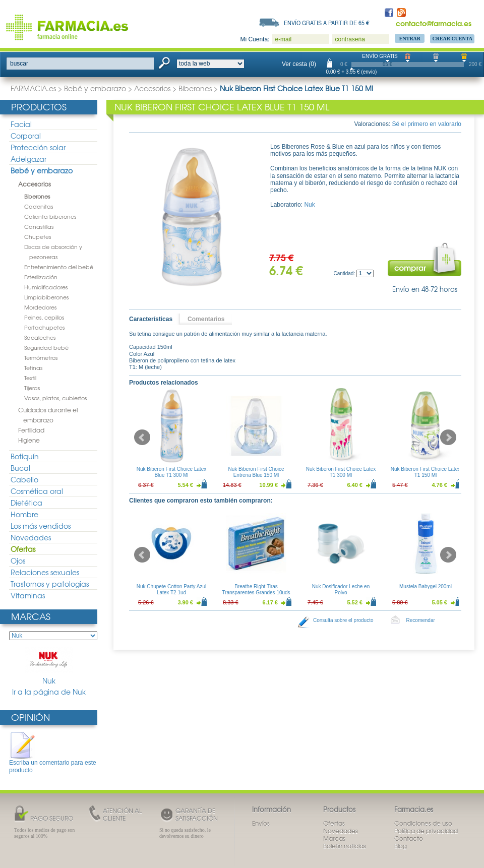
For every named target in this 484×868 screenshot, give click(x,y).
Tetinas (33, 367)
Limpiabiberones (46, 297)
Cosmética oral (37, 491)
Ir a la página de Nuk (49, 692)
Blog (401, 846)
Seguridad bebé (46, 347)
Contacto (409, 838)
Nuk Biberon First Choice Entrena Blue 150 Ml (256, 472)
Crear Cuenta (452, 39)
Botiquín (25, 456)
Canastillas (39, 226)
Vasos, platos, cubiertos (55, 398)
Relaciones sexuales (45, 572)
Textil (30, 378)
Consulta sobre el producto (343, 620)
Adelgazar (28, 159)
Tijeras (32, 388)
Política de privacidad (426, 831)
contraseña (350, 39)
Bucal (20, 468)
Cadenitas (39, 206)
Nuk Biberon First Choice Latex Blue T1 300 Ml (171, 472)
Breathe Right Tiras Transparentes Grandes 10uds (256, 590)
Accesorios (152, 88)
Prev (142, 438)
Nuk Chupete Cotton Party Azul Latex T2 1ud (171, 590)
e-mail (283, 39)
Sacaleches (40, 337)
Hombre (24, 514)
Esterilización (41, 277)
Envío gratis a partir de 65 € (327, 23)
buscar (19, 64)
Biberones (195, 88)
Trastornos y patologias (50, 584)
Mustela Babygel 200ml (426, 586)
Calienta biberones (50, 216)
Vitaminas (28, 595)
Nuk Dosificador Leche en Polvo (341, 590)
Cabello (24, 479)
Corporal (26, 136)
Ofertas (23, 549)
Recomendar (421, 620)
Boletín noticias (345, 846)
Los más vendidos (41, 526)
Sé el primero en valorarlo (427, 124)
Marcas (31, 616)
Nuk (49, 666)
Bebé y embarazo (95, 88)
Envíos (261, 823)
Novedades (31, 537)
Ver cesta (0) (299, 64)
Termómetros (41, 357)
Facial (21, 124)
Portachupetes (44, 327)
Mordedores (40, 307)
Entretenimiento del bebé (59, 267)
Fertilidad (31, 430)
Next (448, 438)
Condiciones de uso (423, 823)
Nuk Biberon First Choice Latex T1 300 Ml (341, 472)
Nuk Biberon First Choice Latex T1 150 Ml (426, 472)
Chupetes (38, 236)
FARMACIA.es (33, 88)
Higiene (29, 440)
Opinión (31, 717)
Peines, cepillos (44, 317)
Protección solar (38, 147)
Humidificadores (46, 287)
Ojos (18, 561)
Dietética (26, 503)
